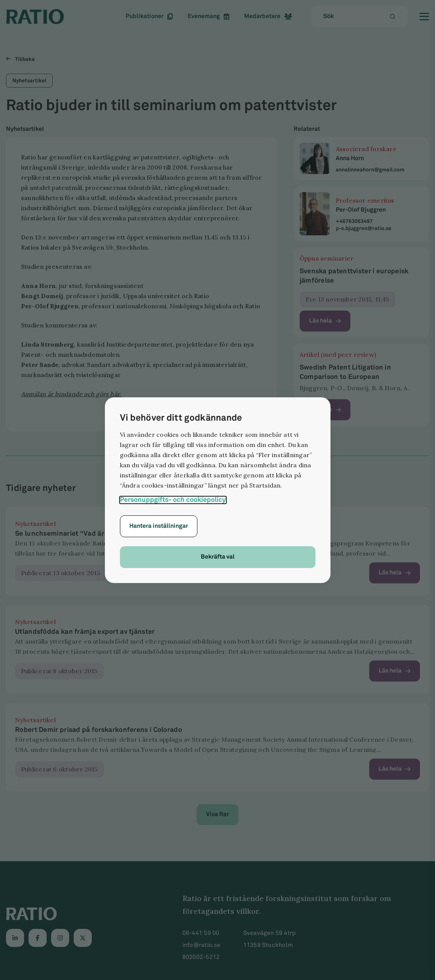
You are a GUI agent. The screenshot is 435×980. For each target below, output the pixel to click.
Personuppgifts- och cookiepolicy (173, 500)
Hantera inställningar (159, 526)
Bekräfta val (218, 557)
